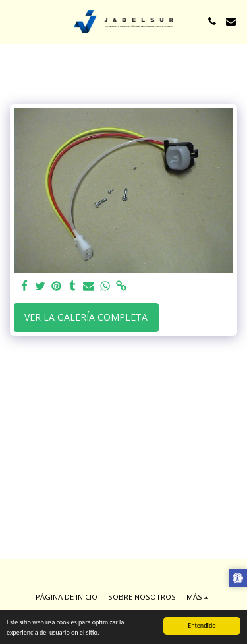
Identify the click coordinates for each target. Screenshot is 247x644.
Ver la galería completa (86, 317)
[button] (14, 21)
